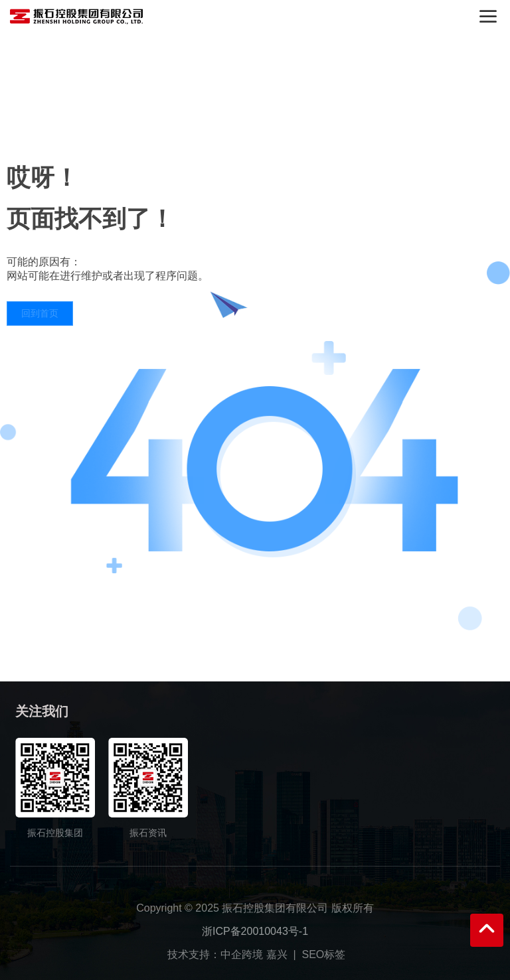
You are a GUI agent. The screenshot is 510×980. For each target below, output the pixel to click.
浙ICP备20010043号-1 (255, 931)
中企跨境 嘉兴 (254, 954)
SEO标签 (324, 954)
